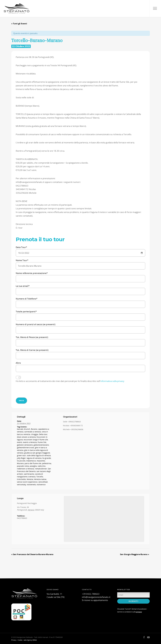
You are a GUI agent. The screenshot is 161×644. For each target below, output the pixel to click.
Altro (80, 367)
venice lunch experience (27, 482)
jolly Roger (21, 458)
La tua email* (80, 290)
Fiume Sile (42, 442)
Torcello (40, 477)
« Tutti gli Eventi (19, 24)
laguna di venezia (34, 458)
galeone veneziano (25, 445)
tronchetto (21, 479)
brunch (27, 429)
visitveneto (31, 485)
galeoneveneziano (41, 445)
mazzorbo (41, 461)
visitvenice (41, 485)
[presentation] (35, 390)
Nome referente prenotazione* (80, 277)
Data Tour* (80, 251)
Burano (34, 429)
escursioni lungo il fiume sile (36, 440)
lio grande (47, 458)
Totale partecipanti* (80, 315)
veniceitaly (21, 485)
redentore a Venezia (25, 469)
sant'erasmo (29, 474)
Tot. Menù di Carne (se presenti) (80, 354)
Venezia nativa (40, 479)
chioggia (35, 434)
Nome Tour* (80, 264)
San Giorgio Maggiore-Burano (135, 554)
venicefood (43, 482)
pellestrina (47, 463)
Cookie (20, 640)
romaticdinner (41, 469)
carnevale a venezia (33, 432)
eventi (20, 442)
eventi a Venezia (30, 442)
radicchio (42, 466)
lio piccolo (21, 461)
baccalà (20, 429)
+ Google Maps (23, 512)
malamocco (31, 461)
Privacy (14, 640)
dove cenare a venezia (26, 437)
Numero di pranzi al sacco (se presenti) (80, 328)
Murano (20, 463)
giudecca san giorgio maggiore (37, 453)
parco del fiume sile (33, 463)
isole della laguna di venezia (39, 455)
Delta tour (43, 434)
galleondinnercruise (25, 448)
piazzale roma (23, 466)
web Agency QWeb (30, 640)
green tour (21, 455)
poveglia (33, 466)
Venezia (30, 479)
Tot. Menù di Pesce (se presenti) (80, 341)
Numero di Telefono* (80, 303)
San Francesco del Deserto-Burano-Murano (32, 554)
